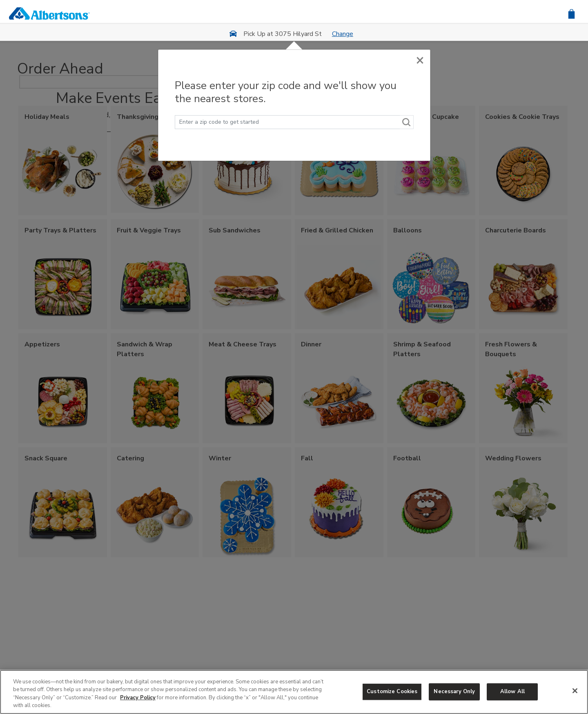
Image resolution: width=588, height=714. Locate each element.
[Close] (420, 60)
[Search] (407, 122)
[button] (571, 13)
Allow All (512, 692)
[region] (294, 692)
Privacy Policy (138, 698)
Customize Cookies (392, 692)
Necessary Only (454, 692)
